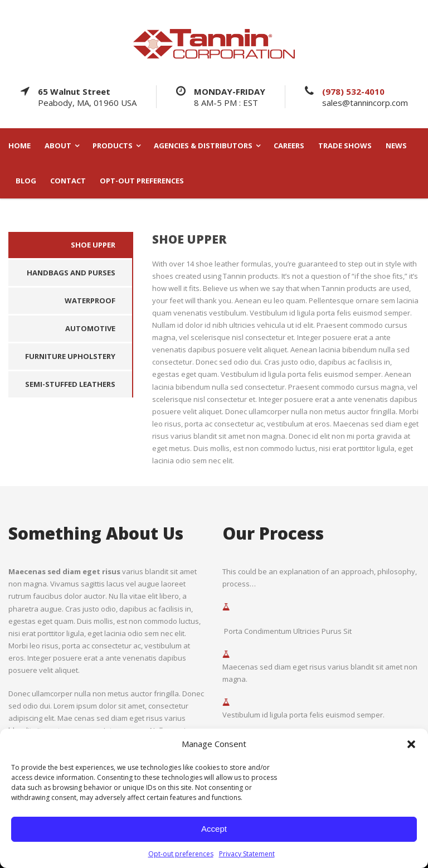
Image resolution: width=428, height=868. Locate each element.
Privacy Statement (247, 854)
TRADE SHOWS (345, 146)
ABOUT (58, 146)
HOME (20, 146)
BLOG (26, 181)
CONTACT (68, 181)
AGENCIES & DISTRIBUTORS (203, 146)
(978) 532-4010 (353, 91)
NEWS (396, 146)
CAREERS (289, 146)
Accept (214, 829)
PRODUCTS (113, 146)
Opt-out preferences (181, 854)
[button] (411, 744)
